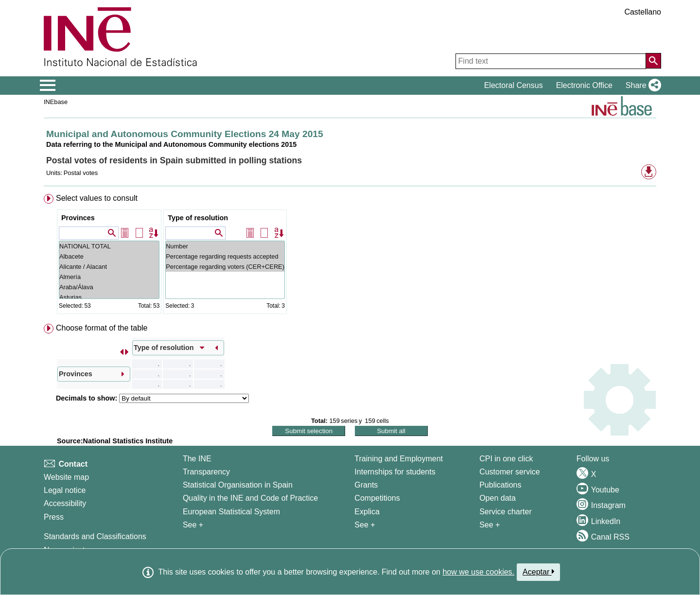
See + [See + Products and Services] (490, 525)
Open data (498, 498)
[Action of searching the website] (653, 61)
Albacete (109, 256)
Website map (66, 477)
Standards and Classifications (95, 536)
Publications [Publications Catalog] (500, 485)
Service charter (506, 512)
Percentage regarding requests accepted (225, 256)
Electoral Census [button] (514, 85)
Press (54, 517)
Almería (109, 277)
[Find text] (551, 61)
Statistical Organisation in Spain (238, 485)
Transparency (206, 472)
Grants (366, 485)
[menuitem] (350, 256)
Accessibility (65, 503)
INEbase (56, 102)
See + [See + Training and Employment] (365, 525)
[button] (641, 86)
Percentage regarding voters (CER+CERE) (225, 267)
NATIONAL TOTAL (109, 246)
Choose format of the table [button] (102, 328)
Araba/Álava (109, 287)
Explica (367, 512)
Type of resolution (198, 218)
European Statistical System (231, 512)
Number (225, 246)
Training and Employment (399, 459)
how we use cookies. (478, 572)
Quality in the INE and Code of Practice (250, 498)
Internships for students (395, 472)
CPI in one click (506, 459)
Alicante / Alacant (109, 267)
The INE (197, 459)
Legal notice (65, 490)
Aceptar (538, 572)
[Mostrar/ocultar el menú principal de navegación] (48, 86)
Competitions (377, 498)
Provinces (78, 218)
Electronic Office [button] (584, 85)
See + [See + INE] (193, 525)
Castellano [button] (643, 12)
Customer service (509, 472)
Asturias (109, 297)
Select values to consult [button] (97, 198)
